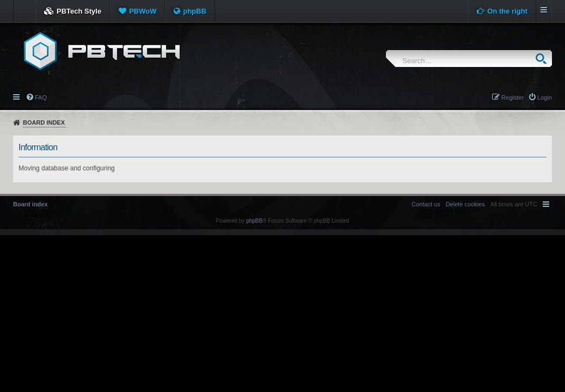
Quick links (17, 96)
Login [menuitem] (545, 97)
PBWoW (143, 11)
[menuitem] (465, 204)
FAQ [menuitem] (41, 97)
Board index (44, 122)
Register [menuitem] (512, 97)
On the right (507, 11)
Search (543, 59)
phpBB (195, 11)
